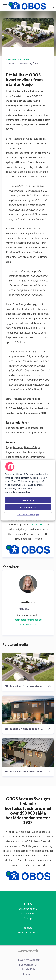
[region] (28, 490)
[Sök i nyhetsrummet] (52, 6)
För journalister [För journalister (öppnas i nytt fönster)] (28, 964)
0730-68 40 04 (28, 624)
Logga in (28, 974)
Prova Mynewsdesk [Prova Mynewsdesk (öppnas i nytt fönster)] (28, 960)
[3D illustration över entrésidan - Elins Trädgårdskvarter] (28, 753)
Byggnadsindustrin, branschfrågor (25, 452)
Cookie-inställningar (28, 514)
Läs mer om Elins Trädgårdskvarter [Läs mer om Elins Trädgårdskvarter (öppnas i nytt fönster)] (26, 432)
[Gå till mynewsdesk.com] (28, 951)
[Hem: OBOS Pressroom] (27, 6)
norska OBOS (38, 524)
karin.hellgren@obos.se (28, 620)
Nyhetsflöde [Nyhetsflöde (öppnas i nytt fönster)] (28, 969)
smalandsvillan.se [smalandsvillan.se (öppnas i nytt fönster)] (28, 932)
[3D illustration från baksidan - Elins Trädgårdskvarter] (28, 710)
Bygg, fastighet (15, 447)
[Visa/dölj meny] (5, 6)
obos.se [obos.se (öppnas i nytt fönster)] (28, 928)
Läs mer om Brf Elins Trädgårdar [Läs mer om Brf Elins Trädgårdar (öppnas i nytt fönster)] (25, 428)
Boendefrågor (32, 447)
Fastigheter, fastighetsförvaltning (25, 457)
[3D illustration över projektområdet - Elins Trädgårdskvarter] (28, 667)
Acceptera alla (28, 507)
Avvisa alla (28, 500)
